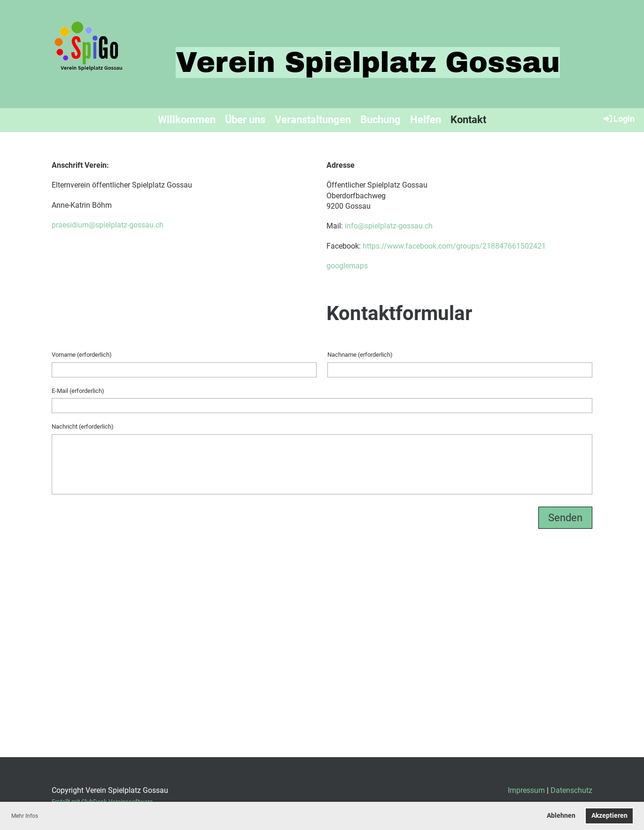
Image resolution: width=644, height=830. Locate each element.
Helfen (426, 120)
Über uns (245, 120)
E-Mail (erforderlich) (78, 391)
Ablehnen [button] (561, 816)
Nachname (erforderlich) (360, 355)
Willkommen (187, 120)
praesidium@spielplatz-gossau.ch (108, 225)
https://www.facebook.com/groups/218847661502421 (454, 246)
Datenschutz (571, 790)
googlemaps (347, 266)
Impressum (526, 790)
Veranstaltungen (313, 120)
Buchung (380, 120)
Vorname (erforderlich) (82, 355)
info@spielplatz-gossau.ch (389, 226)
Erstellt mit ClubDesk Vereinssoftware (102, 802)
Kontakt (468, 120)
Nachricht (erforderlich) (83, 427)
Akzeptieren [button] (609, 816)
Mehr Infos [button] (25, 816)
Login (618, 118)
